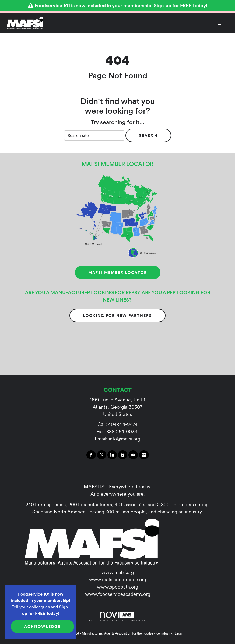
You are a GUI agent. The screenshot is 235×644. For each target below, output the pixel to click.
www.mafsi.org (118, 572)
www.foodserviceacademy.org (118, 594)
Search (148, 135)
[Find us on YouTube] (133, 455)
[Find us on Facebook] (91, 455)
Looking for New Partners (117, 316)
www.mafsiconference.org (118, 580)
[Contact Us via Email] (144, 455)
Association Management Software (117, 617)
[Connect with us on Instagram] (123, 455)
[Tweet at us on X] (102, 455)
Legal (179, 633)
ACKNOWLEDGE (42, 626)
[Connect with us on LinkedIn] (112, 455)
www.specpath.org (117, 587)
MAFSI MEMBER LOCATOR (118, 272)
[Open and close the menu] (135, 23)
